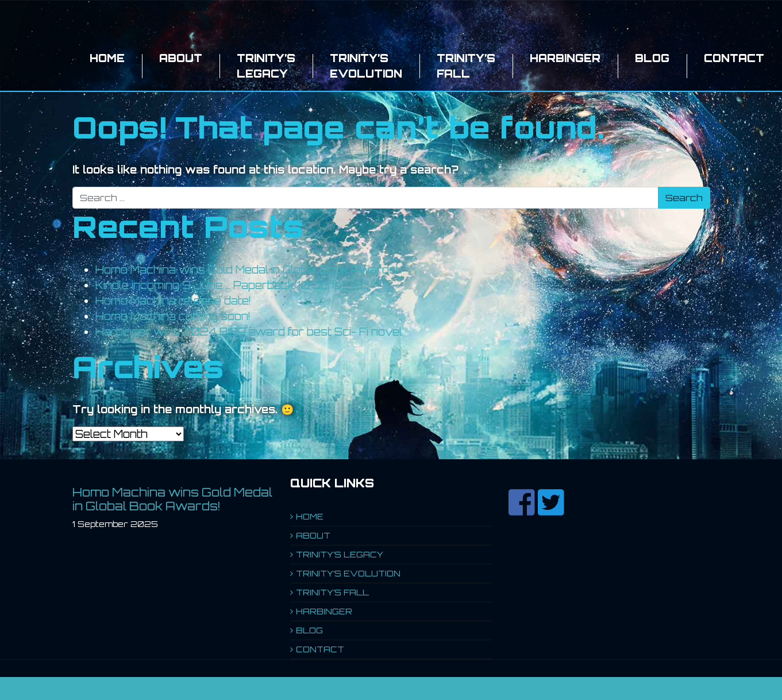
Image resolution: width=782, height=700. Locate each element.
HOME (107, 58)
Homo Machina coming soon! (173, 316)
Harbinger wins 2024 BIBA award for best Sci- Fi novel (249, 332)
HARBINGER (565, 58)
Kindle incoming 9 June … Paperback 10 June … (222, 285)
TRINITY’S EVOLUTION (366, 66)
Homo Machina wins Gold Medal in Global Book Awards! (247, 270)
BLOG (652, 58)
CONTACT (734, 58)
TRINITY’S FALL (466, 66)
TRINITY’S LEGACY (266, 66)
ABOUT (181, 58)
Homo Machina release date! (173, 301)
